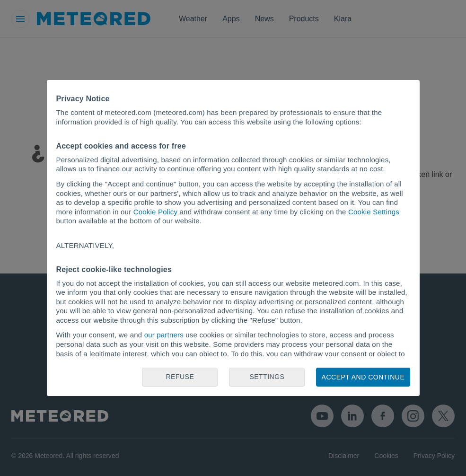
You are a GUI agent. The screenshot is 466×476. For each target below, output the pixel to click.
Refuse (180, 377)
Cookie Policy (155, 212)
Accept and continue (363, 377)
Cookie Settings (374, 212)
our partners (164, 335)
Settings (267, 377)
